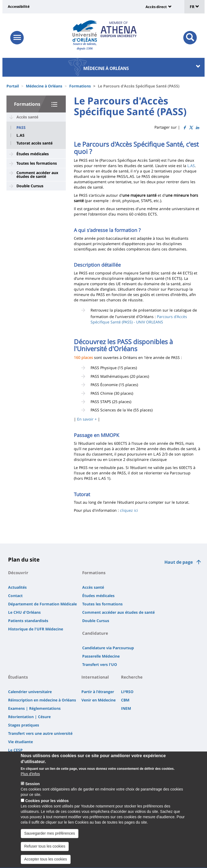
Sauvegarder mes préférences (50, 842)
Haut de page (179, 562)
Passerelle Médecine (101, 656)
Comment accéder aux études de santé (37, 174)
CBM (125, 700)
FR (194, 7)
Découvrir (18, 573)
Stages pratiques (24, 725)
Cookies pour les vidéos (47, 810)
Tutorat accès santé (34, 143)
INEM (126, 708)
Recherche (132, 677)
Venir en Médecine (99, 700)
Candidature (95, 633)
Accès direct (156, 7)
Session (33, 793)
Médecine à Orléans (44, 86)
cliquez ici (129, 510)
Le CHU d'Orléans (24, 612)
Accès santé (27, 117)
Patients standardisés (28, 621)
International (95, 677)
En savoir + (87, 419)
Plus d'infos (30, 783)
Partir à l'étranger (98, 692)
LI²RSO (127, 692)
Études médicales (33, 154)
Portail (13, 86)
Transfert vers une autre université (40, 733)
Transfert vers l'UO (100, 664)
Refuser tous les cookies (45, 855)
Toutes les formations (37, 163)
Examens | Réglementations (34, 708)
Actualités (17, 587)
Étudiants (18, 677)
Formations (80, 86)
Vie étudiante (20, 742)
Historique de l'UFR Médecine (36, 629)
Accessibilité (19, 6)
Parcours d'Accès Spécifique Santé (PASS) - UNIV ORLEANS (139, 319)
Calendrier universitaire (30, 692)
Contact (15, 596)
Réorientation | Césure (29, 717)
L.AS (20, 135)
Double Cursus (30, 186)
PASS (21, 128)
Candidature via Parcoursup (108, 648)
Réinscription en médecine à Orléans (42, 700)
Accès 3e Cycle (21, 758)
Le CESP (15, 750)
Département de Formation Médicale (42, 604)
